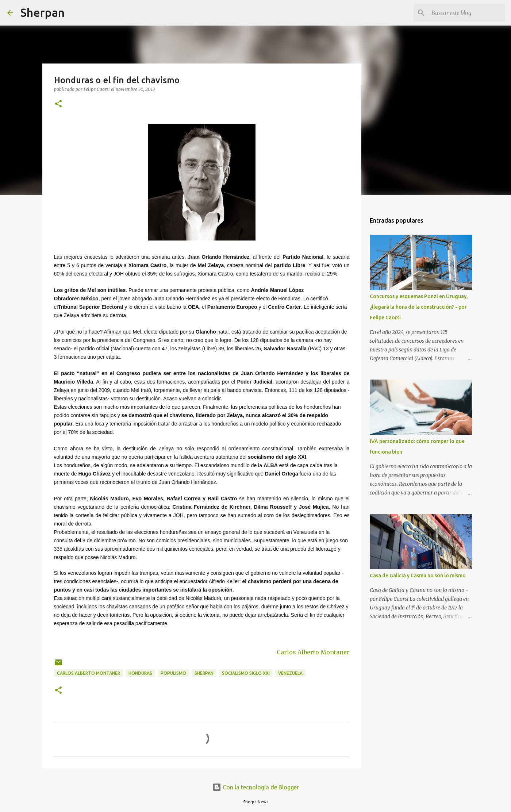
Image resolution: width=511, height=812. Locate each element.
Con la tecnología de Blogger (256, 787)
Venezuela (290, 673)
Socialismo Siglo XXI (246, 673)
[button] (58, 104)
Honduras (140, 673)
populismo (173, 673)
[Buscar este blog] (467, 13)
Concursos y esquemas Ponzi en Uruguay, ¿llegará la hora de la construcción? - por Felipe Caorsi (419, 307)
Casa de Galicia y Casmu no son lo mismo (418, 576)
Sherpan (43, 12)
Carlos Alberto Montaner (313, 652)
